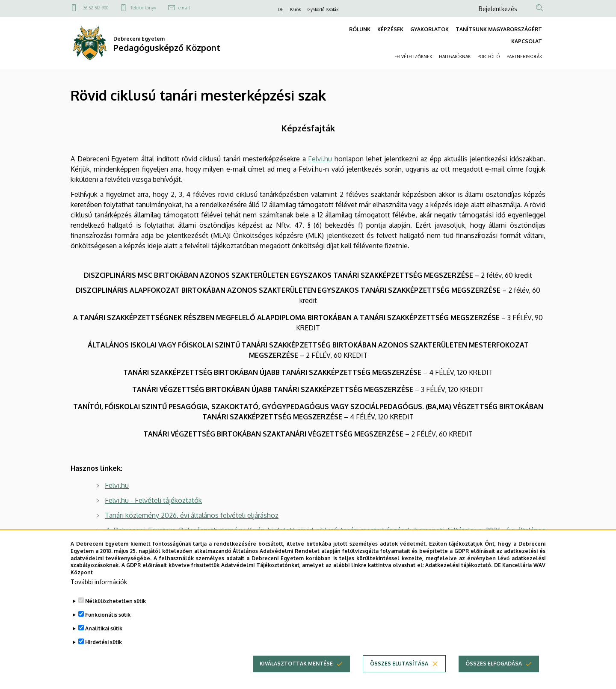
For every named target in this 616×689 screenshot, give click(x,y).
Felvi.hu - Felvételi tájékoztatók (153, 500)
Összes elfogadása (494, 664)
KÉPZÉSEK (390, 29)
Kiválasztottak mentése (296, 664)
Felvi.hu (320, 159)
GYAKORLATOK (429, 29)
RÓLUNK (360, 29)
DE (280, 9)
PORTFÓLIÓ (489, 56)
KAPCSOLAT (527, 41)
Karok (295, 9)
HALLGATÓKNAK (455, 56)
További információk (99, 583)
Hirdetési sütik (104, 643)
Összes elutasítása (399, 664)
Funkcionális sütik (108, 616)
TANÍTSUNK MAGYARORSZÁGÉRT (499, 29)
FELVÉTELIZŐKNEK (413, 56)
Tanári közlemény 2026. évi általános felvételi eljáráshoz (192, 515)
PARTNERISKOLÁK (524, 56)
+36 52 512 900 (95, 8)
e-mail (184, 8)
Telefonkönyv (143, 8)
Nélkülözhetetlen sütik (115, 602)
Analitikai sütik (104, 629)
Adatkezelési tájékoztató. (459, 566)
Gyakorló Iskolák (323, 9)
